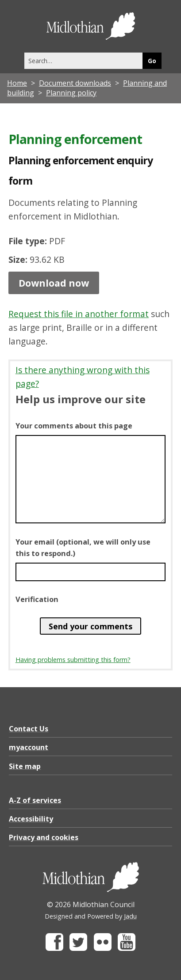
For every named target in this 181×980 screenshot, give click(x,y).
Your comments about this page (74, 426)
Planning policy (71, 93)
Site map (25, 766)
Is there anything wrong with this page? (83, 377)
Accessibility (31, 819)
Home (17, 83)
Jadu (130, 916)
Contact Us (29, 729)
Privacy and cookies (44, 837)
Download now (54, 283)
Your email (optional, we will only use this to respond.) (83, 548)
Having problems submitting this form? (73, 660)
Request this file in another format (79, 314)
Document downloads (75, 83)
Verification (37, 599)
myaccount (29, 747)
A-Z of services (35, 800)
